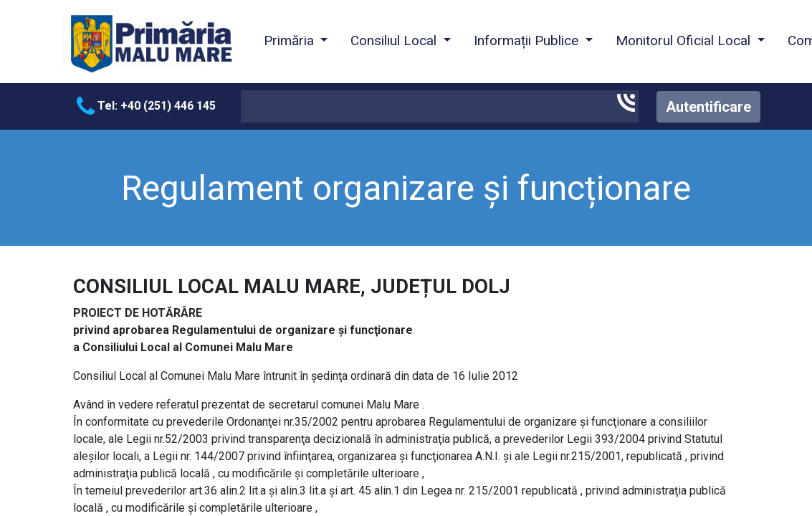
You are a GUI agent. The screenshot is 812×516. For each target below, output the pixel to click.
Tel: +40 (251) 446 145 (146, 106)
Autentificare (708, 107)
